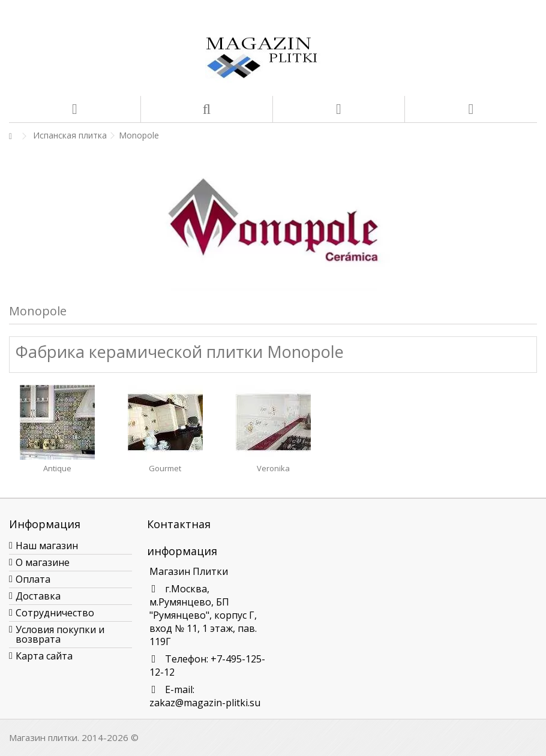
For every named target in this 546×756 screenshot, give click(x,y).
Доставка (38, 596)
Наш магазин (47, 546)
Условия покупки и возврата (60, 634)
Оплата (33, 579)
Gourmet (165, 468)
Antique (57, 468)
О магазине (43, 562)
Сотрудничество (55, 613)
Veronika (273, 468)
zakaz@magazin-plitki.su (205, 703)
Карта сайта (44, 656)
